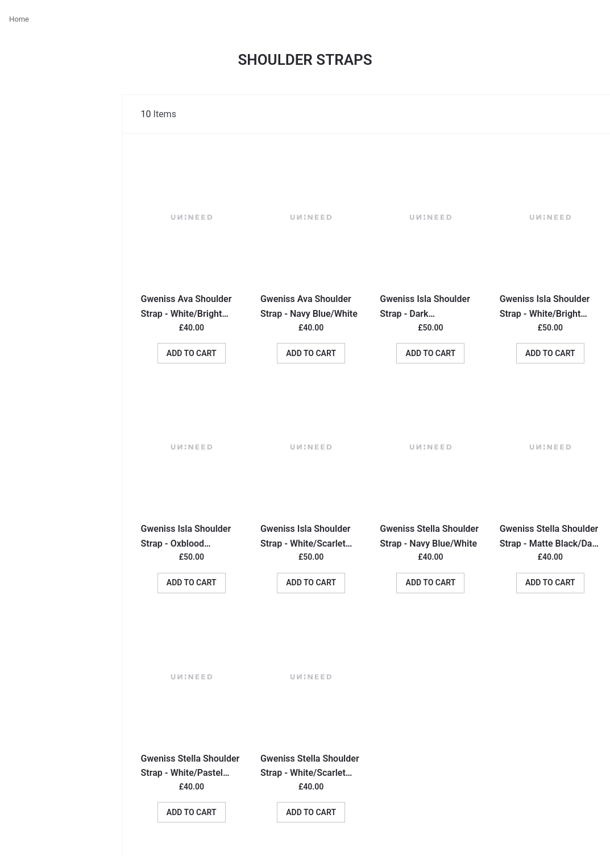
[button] (192, 353)
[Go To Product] (192, 217)
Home (19, 19)
